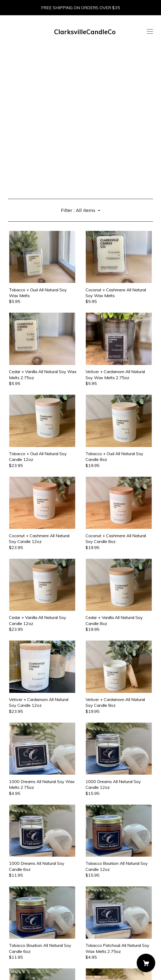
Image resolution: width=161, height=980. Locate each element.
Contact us (18, 949)
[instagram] (18, 940)
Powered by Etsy (24, 969)
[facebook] (10, 940)
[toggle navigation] (150, 32)
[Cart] (146, 963)
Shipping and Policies (28, 954)
